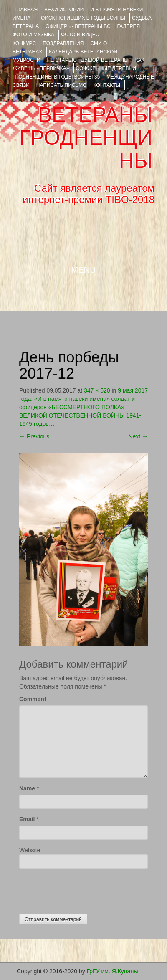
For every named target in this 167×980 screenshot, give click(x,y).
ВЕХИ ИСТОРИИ (64, 10)
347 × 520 (97, 390)
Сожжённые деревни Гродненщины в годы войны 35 (74, 73)
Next (138, 436)
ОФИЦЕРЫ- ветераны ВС (78, 26)
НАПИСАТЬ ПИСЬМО (62, 85)
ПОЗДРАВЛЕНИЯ (63, 43)
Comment (33, 699)
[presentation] (83, 889)
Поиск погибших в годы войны (81, 18)
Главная (26, 10)
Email (27, 819)
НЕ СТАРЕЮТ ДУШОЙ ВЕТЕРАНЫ (88, 60)
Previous (34, 436)
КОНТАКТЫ (107, 85)
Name (27, 788)
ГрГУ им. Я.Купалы (113, 971)
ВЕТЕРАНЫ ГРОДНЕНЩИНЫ (86, 138)
